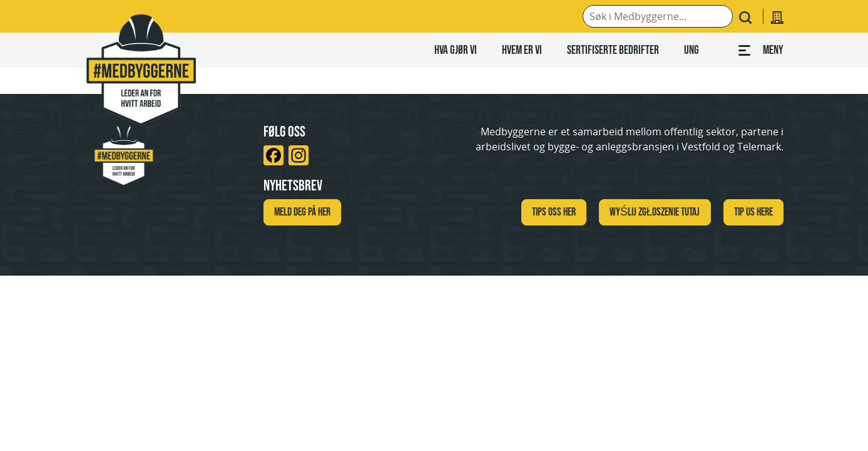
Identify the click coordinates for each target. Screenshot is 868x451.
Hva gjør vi (456, 49)
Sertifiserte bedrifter (613, 49)
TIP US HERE (753, 212)
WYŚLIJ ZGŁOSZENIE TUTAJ (655, 212)
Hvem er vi (522, 49)
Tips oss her (554, 212)
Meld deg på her (302, 212)
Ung (692, 49)
